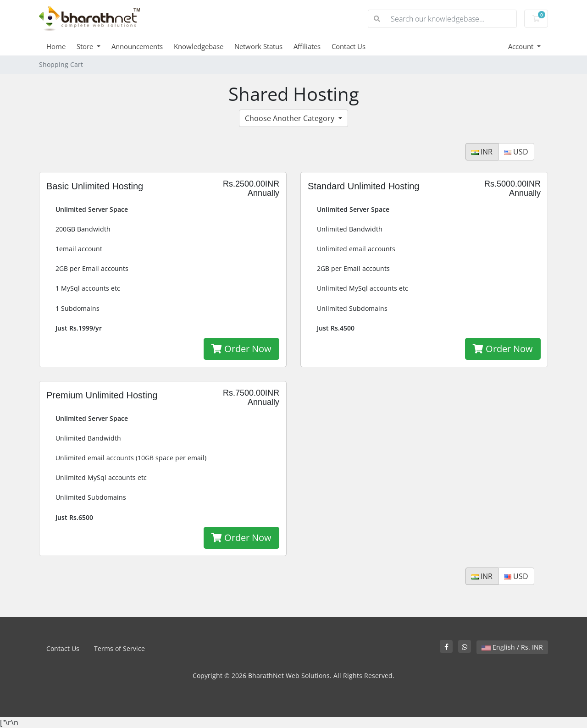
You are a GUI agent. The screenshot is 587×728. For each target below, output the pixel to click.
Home (56, 46)
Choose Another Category (291, 118)
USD (516, 152)
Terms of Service (119, 648)
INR (482, 152)
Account (522, 46)
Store (86, 46)
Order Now (241, 349)
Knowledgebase (199, 46)
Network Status (258, 46)
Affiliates (307, 46)
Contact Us (349, 46)
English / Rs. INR (512, 647)
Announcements (137, 46)
